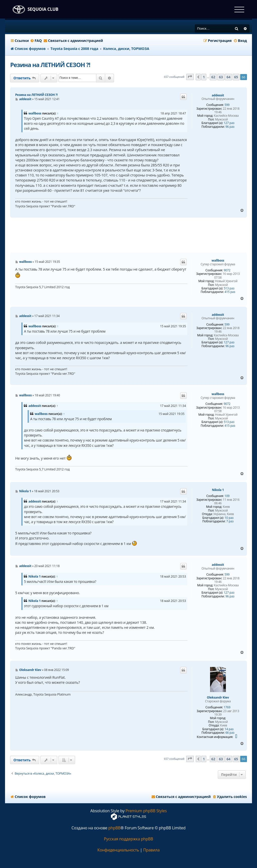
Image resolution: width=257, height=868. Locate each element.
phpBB (114, 828)
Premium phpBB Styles (146, 811)
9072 (227, 270)
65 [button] (236, 77)
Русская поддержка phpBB (128, 839)
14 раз (229, 729)
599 (227, 105)
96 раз (230, 127)
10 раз (229, 518)
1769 (227, 707)
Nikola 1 (218, 490)
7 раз (230, 521)
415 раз (230, 292)
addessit (218, 95)
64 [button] (228, 77)
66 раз (230, 733)
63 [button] (221, 77)
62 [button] (213, 77)
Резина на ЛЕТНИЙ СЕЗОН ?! (50, 65)
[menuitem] (36, 41)
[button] (190, 77)
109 (227, 496)
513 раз (229, 288)
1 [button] (204, 77)
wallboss (35, 113)
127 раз (229, 123)
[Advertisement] (128, 235)
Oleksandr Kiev (218, 698)
